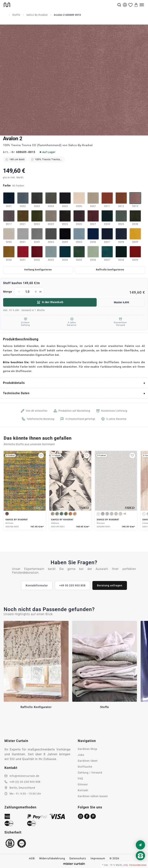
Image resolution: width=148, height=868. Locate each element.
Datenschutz (78, 858)
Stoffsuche (85, 767)
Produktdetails (14, 383)
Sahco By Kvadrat (37, 15)
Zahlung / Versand (90, 773)
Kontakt (83, 790)
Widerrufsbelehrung (52, 858)
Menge (74, 292)
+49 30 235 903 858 (72, 585)
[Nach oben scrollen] (140, 862)
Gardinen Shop (87, 749)
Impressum (98, 858)
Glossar (83, 784)
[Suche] (119, 5)
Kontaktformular (37, 585)
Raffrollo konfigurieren (110, 270)
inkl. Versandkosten (135, 865)
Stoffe (16, 15)
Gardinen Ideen (88, 761)
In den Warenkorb (50, 302)
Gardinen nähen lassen (93, 796)
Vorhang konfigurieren (38, 270)
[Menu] (142, 5)
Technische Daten (16, 393)
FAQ (80, 778)
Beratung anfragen (110, 585)
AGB (32, 858)
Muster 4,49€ (121, 302)
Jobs (81, 755)
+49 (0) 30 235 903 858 (25, 782)
